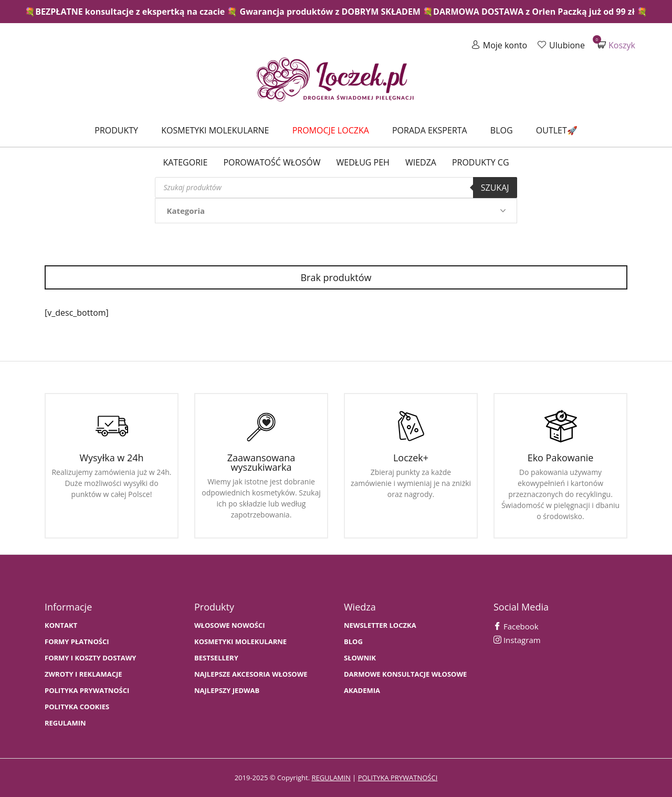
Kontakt (61, 625)
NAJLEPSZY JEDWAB (227, 691)
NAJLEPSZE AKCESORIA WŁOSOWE (251, 674)
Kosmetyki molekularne (215, 130)
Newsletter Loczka (380, 625)
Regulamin (65, 723)
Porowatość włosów (272, 162)
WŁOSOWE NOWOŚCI (230, 625)
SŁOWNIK (360, 658)
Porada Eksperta (430, 130)
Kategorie (185, 162)
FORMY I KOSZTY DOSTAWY (90, 658)
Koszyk (616, 45)
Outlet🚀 (557, 130)
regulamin (331, 778)
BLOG (353, 642)
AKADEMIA (362, 691)
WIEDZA (421, 162)
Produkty (116, 130)
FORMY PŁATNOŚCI (77, 642)
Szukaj (495, 188)
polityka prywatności (398, 778)
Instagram (517, 640)
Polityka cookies (77, 707)
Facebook (516, 626)
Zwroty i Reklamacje (83, 674)
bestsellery (216, 658)
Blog (502, 130)
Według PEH (363, 162)
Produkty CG (481, 162)
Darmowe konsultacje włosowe (405, 674)
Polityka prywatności (87, 691)
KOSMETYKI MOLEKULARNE (240, 642)
